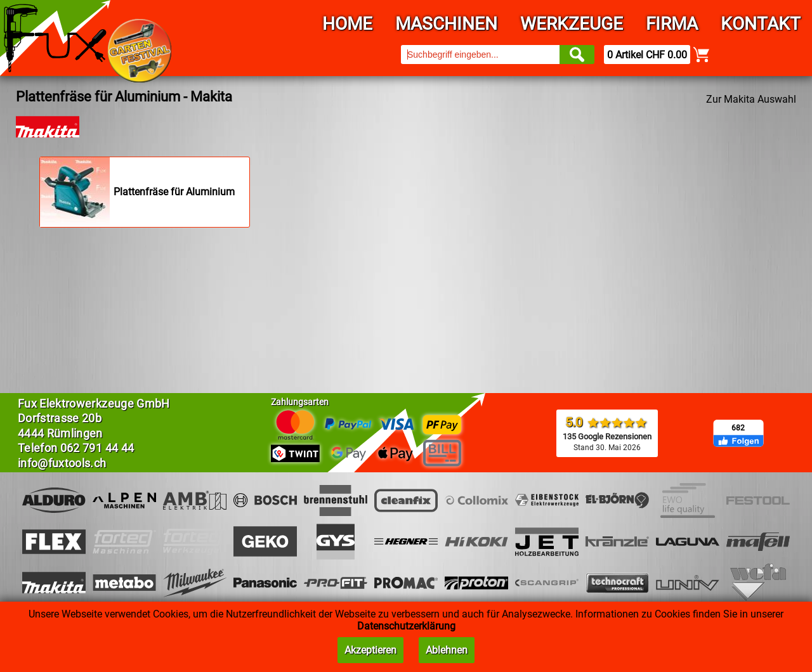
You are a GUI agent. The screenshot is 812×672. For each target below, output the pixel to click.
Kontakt (761, 24)
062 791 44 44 (97, 448)
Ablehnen (447, 650)
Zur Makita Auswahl (751, 99)
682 (738, 428)
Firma (672, 24)
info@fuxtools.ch (62, 463)
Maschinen (446, 24)
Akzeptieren (370, 650)
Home (347, 24)
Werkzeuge (572, 24)
